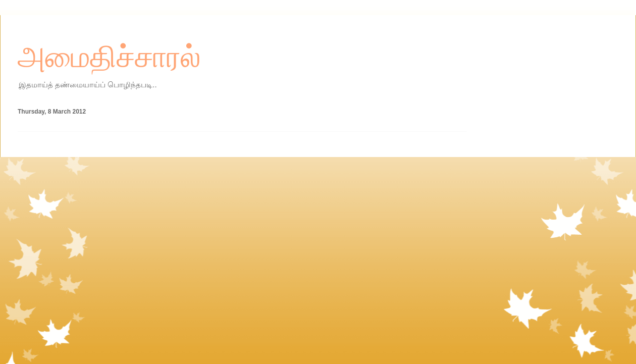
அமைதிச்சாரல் (109, 57)
